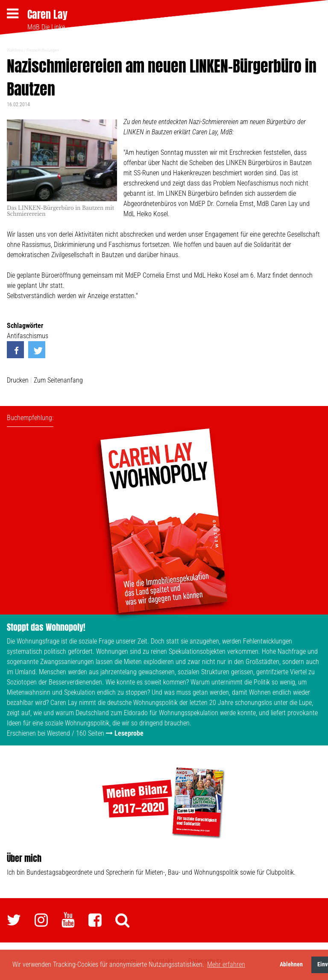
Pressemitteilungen (43, 50)
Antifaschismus (28, 336)
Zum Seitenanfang (58, 380)
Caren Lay (47, 14)
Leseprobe (129, 733)
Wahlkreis (15, 50)
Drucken (18, 380)
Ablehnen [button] (291, 964)
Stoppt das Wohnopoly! (46, 627)
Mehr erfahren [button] (226, 964)
